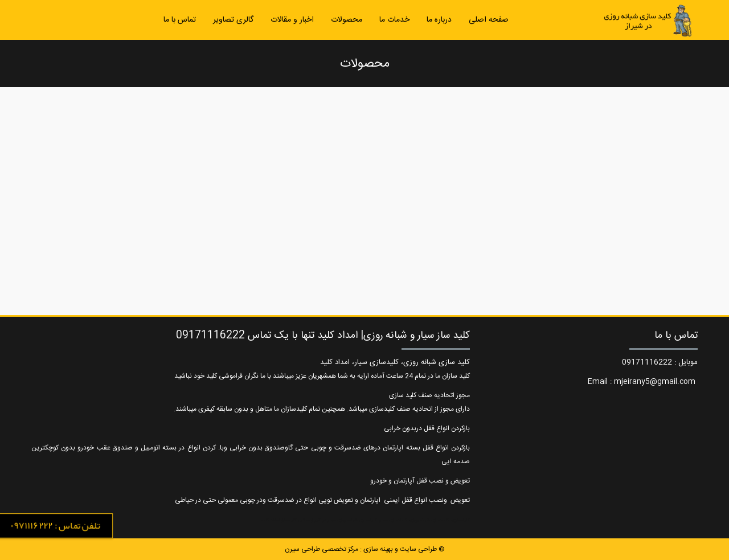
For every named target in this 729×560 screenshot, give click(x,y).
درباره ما (439, 20)
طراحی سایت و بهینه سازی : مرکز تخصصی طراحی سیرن (361, 549)
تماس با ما (180, 20)
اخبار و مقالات (292, 20)
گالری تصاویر (233, 20)
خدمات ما (394, 20)
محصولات (347, 20)
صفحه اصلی (489, 20)
